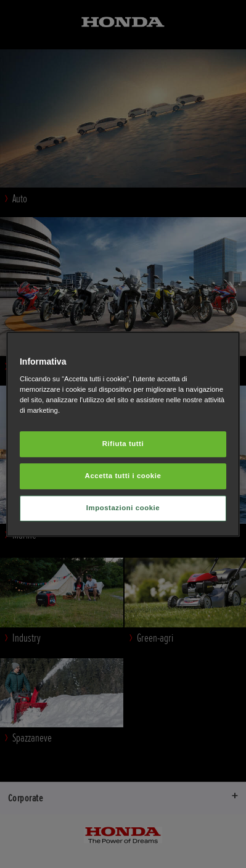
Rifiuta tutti (123, 444)
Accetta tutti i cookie (123, 476)
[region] (123, 434)
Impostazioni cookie (123, 508)
